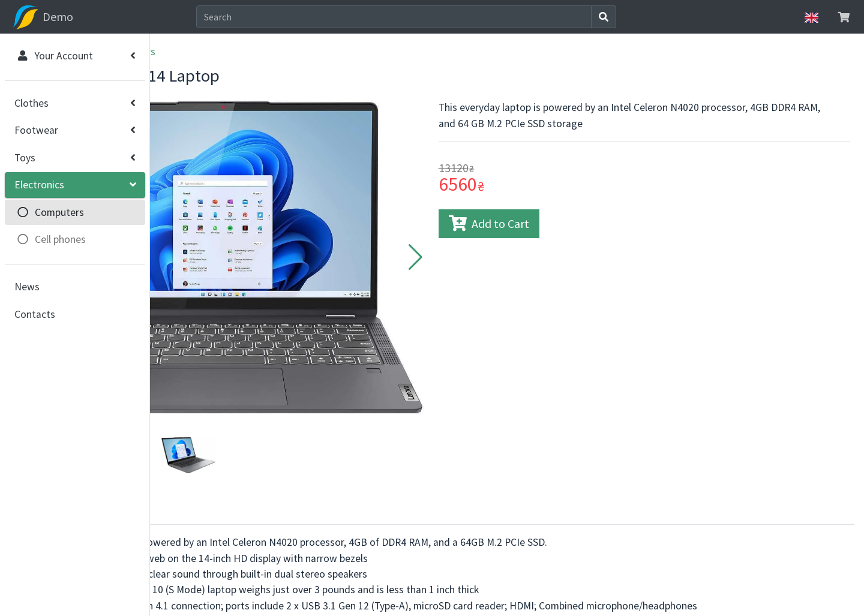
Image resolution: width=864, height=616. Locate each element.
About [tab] (183, 444)
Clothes (31, 103)
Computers (277, 52)
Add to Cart (562, 223)
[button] (489, 230)
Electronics (39, 185)
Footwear (36, 130)
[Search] (467, 17)
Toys (25, 158)
